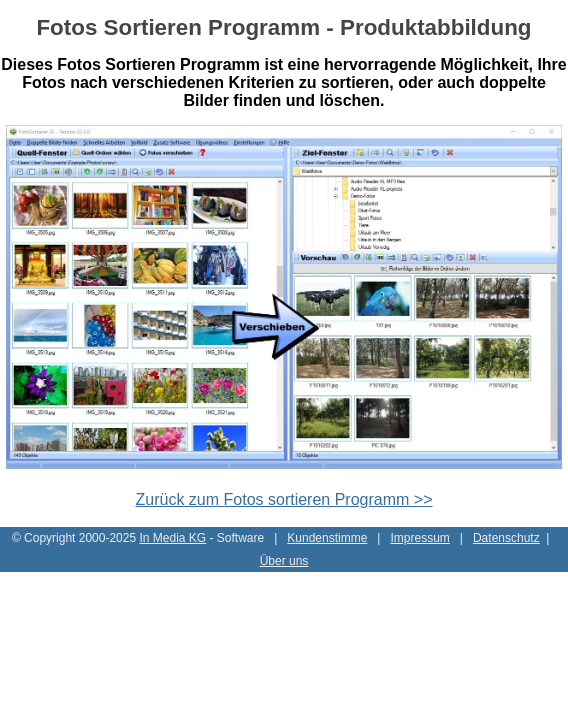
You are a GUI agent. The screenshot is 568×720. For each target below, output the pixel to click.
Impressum (419, 538)
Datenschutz (506, 538)
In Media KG (172, 538)
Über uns (284, 561)
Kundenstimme (327, 538)
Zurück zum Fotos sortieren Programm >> (284, 499)
